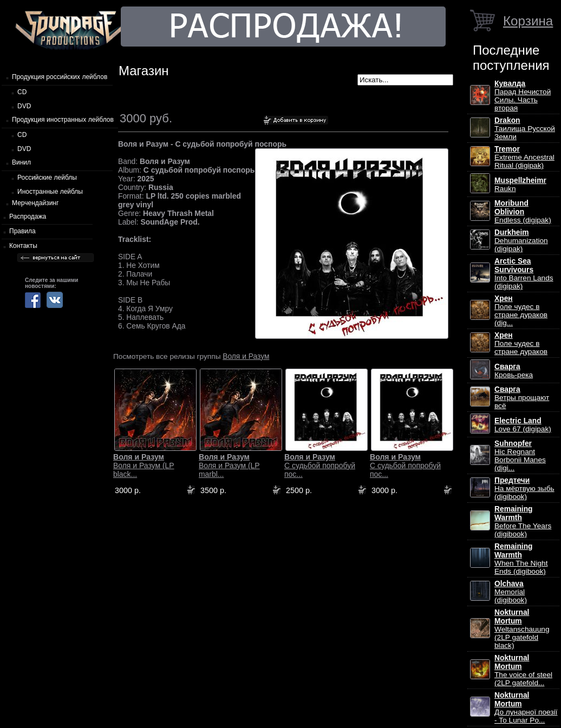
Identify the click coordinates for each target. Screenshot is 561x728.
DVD (24, 106)
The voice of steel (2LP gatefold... (523, 670)
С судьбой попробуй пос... (320, 465)
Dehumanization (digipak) (521, 241)
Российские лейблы (47, 178)
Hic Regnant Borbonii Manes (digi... (520, 456)
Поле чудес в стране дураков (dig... (521, 311)
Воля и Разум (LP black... (144, 465)
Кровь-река (514, 371)
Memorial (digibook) (511, 592)
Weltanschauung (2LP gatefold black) (522, 629)
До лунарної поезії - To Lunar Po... (526, 708)
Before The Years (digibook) (523, 522)
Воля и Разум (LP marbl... (229, 465)
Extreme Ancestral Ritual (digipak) (524, 157)
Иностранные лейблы (50, 192)
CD (22, 92)
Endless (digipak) (523, 212)
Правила (22, 231)
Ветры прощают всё (522, 398)
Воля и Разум (246, 356)
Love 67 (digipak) (523, 425)
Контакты (23, 246)
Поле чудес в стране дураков (521, 343)
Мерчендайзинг (35, 203)
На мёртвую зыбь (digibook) (524, 488)
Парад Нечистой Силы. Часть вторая (523, 96)
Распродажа (28, 217)
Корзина (528, 21)
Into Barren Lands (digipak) (524, 274)
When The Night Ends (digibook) (521, 559)
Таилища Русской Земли (525, 129)
